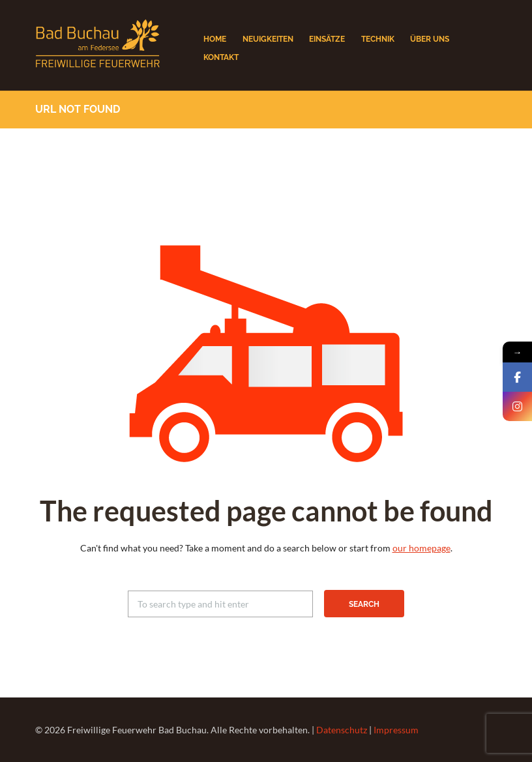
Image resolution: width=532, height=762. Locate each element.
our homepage (421, 548)
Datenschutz (342, 730)
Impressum (396, 730)
